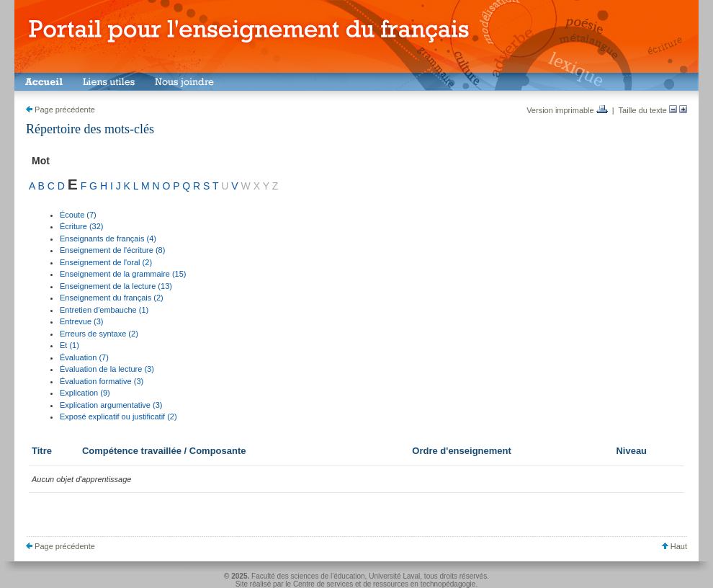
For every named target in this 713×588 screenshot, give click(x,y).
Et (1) (69, 345)
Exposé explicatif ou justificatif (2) (118, 416)
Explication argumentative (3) (111, 405)
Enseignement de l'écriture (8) (112, 250)
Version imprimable (567, 110)
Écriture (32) (82, 226)
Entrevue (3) (82, 321)
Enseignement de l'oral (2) (106, 262)
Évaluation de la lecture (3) (107, 369)
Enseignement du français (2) (112, 298)
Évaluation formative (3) (102, 381)
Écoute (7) (78, 215)
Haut (674, 546)
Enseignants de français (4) (108, 239)
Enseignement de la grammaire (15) (123, 274)
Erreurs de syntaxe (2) (99, 334)
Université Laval (394, 576)
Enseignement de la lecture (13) (116, 286)
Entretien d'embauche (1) (104, 310)
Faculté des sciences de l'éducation (308, 576)
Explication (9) (85, 393)
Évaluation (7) (84, 357)
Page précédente (60, 110)
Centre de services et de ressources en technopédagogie (385, 584)
